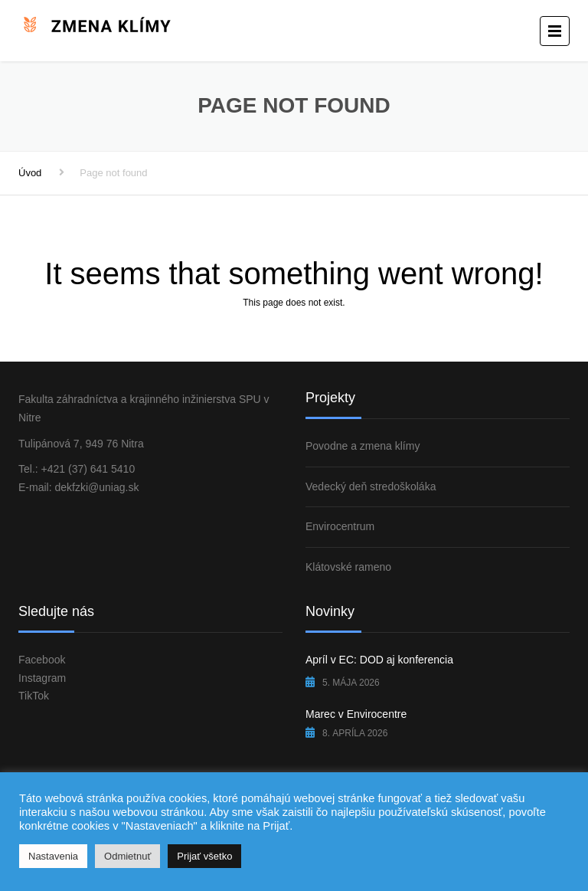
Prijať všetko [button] (204, 856)
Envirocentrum (340, 526)
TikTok (34, 696)
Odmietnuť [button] (127, 856)
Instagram (42, 678)
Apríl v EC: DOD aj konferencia (379, 660)
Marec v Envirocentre (356, 714)
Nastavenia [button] (53, 856)
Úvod (30, 173)
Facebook (42, 660)
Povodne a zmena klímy (363, 446)
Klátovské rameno (348, 567)
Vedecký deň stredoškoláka (371, 486)
